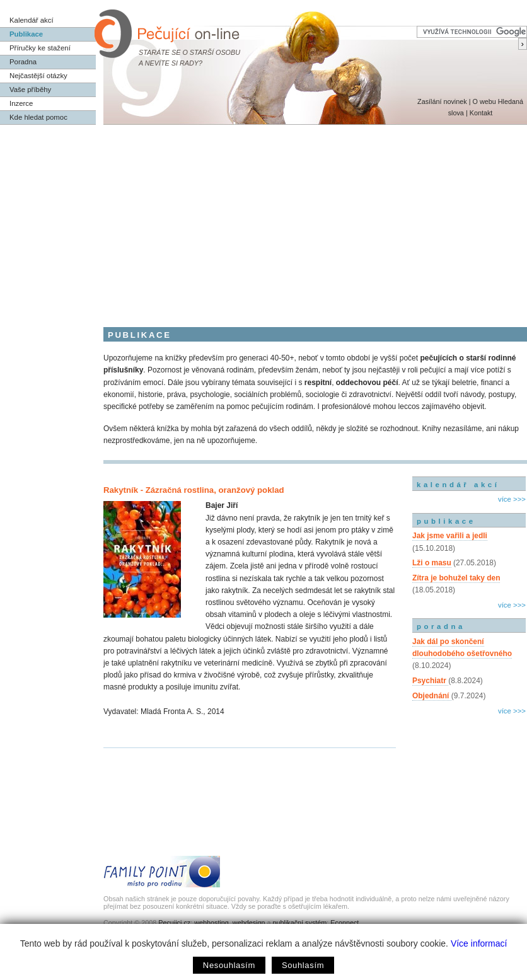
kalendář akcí (458, 485)
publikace (446, 521)
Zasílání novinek (442, 101)
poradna (441, 626)
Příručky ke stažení (40, 48)
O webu (484, 101)
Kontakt (481, 113)
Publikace (26, 34)
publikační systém (299, 923)
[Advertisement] (263, 219)
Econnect (345, 923)
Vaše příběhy (30, 89)
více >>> (512, 499)
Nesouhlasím (229, 965)
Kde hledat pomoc (38, 117)
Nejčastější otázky (38, 76)
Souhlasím (303, 965)
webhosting (211, 923)
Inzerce (21, 103)
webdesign (249, 923)
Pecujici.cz (174, 923)
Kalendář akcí (32, 20)
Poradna (23, 62)
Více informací (479, 943)
